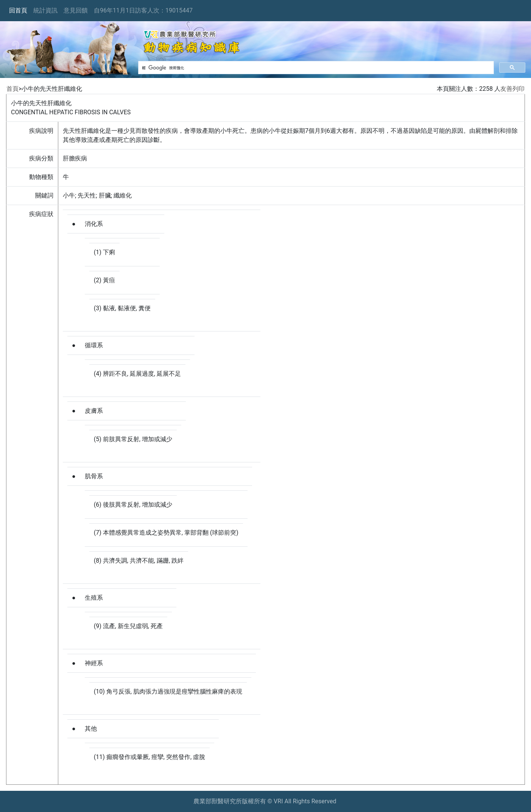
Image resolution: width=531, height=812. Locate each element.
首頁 (12, 89)
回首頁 (18, 10)
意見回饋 (76, 10)
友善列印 (512, 89)
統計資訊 (45, 10)
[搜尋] (315, 68)
